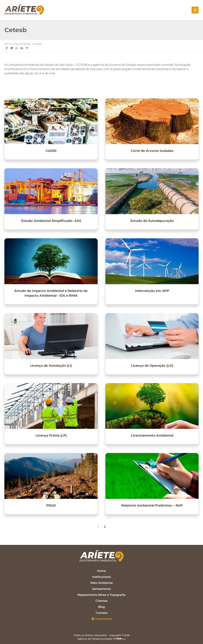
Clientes (101, 601)
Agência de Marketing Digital (102, 639)
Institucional (101, 577)
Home (8, 44)
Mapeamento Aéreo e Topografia (101, 595)
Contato (102, 613)
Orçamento (101, 619)
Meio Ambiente (23, 44)
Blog (101, 607)
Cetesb (38, 44)
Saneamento (101, 589)
